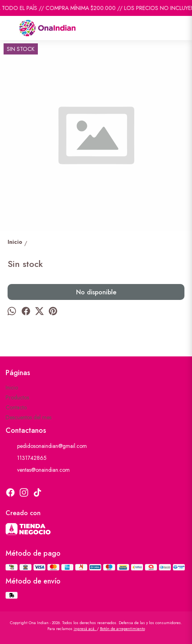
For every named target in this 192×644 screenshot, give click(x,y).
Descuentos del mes (28, 417)
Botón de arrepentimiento (122, 629)
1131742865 (26, 458)
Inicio (12, 387)
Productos (17, 397)
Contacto (16, 407)
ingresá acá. (85, 629)
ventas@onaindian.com (38, 470)
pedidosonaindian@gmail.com (46, 446)
